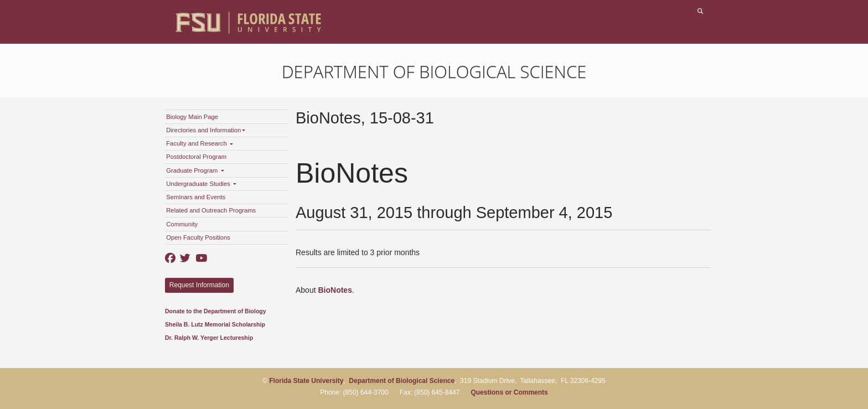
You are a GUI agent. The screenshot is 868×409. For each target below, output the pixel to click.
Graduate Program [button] (195, 170)
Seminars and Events (196, 197)
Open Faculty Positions (198, 237)
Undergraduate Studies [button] (201, 184)
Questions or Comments (509, 392)
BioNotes (335, 290)
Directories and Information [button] (206, 130)
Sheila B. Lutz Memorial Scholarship (215, 324)
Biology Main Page (192, 117)
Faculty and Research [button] (200, 143)
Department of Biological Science (434, 71)
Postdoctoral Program (196, 157)
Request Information (199, 285)
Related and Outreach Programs (211, 210)
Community (182, 224)
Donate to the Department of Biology (216, 311)
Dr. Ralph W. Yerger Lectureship (209, 338)
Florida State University (306, 381)
